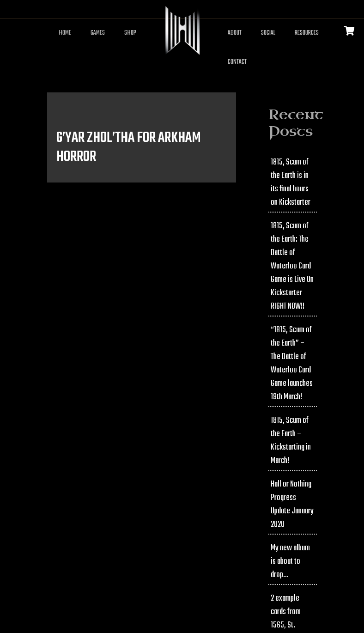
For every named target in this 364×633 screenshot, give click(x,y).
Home (65, 33)
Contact (237, 62)
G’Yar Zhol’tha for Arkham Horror (129, 147)
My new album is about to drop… (290, 562)
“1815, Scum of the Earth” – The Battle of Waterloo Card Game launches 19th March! (292, 364)
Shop (130, 33)
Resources (307, 33)
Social (268, 33)
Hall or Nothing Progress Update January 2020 (292, 505)
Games (98, 33)
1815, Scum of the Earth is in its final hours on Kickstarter (291, 183)
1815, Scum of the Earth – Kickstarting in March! (291, 441)
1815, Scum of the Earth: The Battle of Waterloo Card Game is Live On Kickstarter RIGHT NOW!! (292, 266)
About (235, 33)
